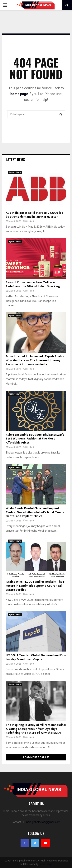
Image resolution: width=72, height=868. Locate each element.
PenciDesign (46, 864)
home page (19, 94)
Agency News (15, 172)
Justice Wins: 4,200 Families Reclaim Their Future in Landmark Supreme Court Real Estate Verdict (35, 586)
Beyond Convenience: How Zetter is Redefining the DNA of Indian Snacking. (33, 284)
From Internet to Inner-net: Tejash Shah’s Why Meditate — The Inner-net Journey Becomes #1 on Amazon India (35, 360)
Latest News (15, 160)
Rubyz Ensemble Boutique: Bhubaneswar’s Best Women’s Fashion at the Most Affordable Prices (35, 439)
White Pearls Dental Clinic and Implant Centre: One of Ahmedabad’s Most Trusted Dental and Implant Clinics (36, 512)
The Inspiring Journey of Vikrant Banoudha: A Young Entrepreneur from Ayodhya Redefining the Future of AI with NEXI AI (36, 729)
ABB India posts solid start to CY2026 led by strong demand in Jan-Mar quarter (34, 215)
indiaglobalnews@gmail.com (43, 822)
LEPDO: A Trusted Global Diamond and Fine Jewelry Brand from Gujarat (36, 657)
